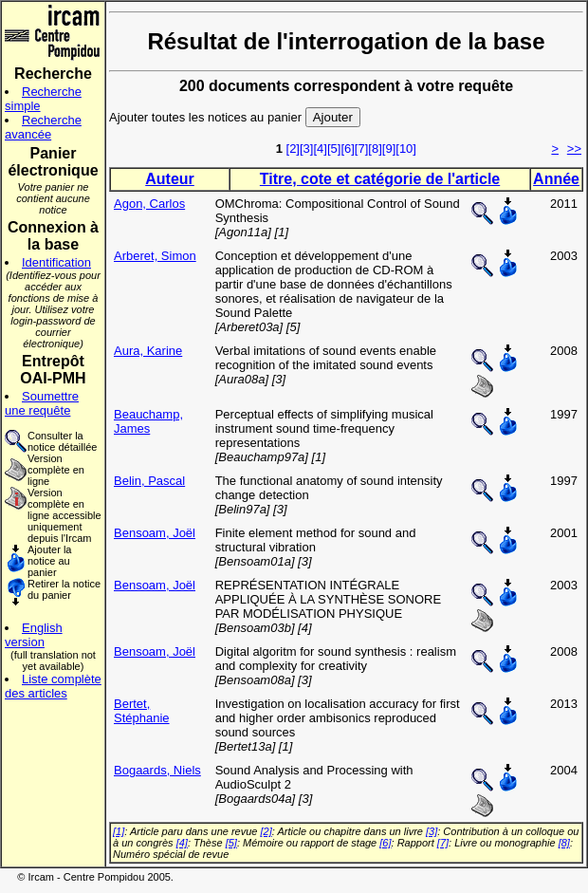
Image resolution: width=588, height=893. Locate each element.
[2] (293, 149)
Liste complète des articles (53, 686)
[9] (389, 149)
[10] (406, 149)
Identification (56, 262)
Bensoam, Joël (155, 533)
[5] (334, 149)
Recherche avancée (43, 127)
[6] (347, 149)
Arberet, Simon (155, 256)
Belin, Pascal (149, 481)
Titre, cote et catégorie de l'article (380, 179)
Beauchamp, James (148, 421)
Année (556, 179)
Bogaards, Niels (157, 770)
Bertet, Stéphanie (142, 711)
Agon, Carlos (149, 204)
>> (574, 149)
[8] (375, 149)
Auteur (170, 179)
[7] (361, 149)
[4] (320, 149)
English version (34, 635)
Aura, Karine (148, 351)
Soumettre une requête (42, 403)
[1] (119, 831)
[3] (306, 149)
